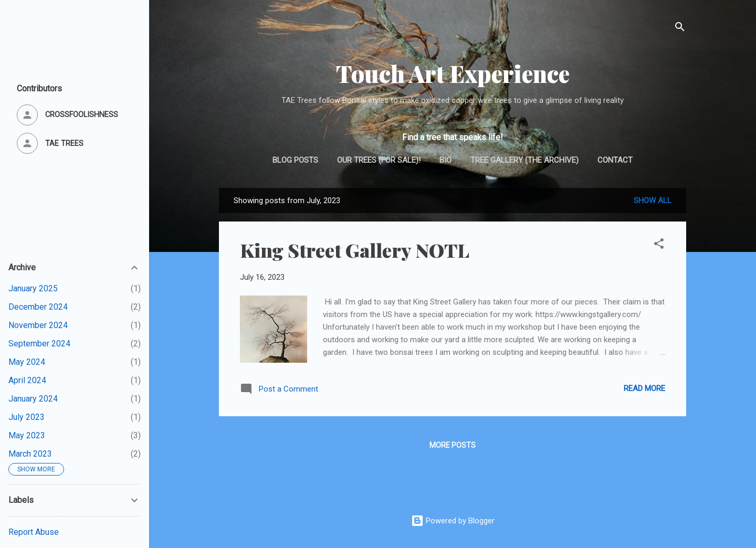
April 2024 (27, 380)
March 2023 (30, 454)
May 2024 (27, 362)
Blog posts (295, 160)
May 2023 (27, 435)
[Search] (680, 29)
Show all (653, 201)
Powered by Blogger (453, 521)
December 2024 (38, 307)
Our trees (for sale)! (379, 160)
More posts (453, 445)
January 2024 (33, 399)
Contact (615, 160)
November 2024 (38, 325)
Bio (445, 160)
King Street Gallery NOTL (355, 250)
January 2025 (33, 288)
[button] (659, 245)
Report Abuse (34, 532)
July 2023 (27, 417)
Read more (644, 388)
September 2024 (39, 344)
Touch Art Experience (453, 73)
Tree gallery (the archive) (524, 160)
